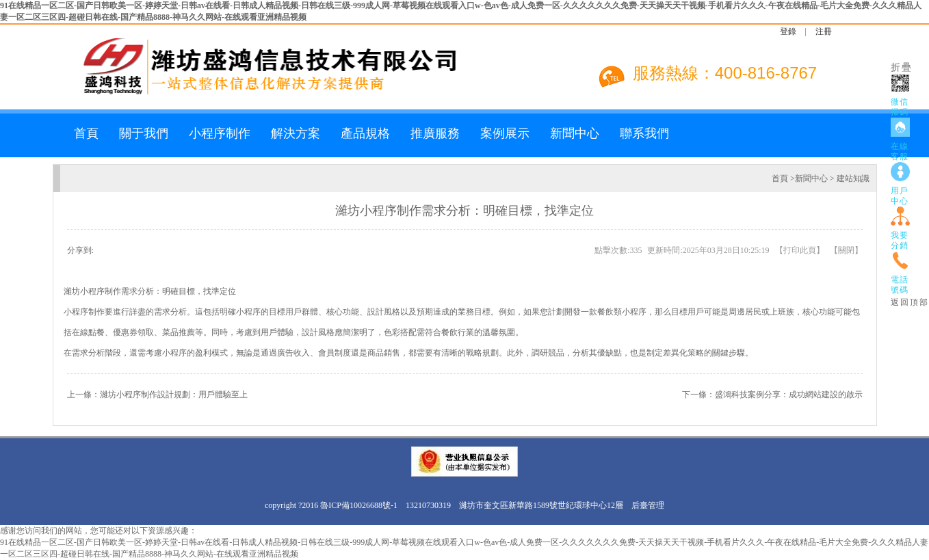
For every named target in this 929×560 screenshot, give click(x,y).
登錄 (788, 31)
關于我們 (144, 133)
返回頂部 (910, 302)
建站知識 (853, 178)
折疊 (902, 67)
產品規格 (365, 133)
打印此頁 (800, 250)
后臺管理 (648, 505)
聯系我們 (644, 133)
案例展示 (505, 133)
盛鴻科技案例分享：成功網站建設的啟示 (789, 395)
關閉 (846, 250)
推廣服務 (435, 133)
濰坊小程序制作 (92, 291)
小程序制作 (220, 133)
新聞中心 (575, 133)
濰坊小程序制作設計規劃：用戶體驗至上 (174, 395)
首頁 (86, 133)
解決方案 (296, 133)
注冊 (824, 31)
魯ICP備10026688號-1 (359, 505)
